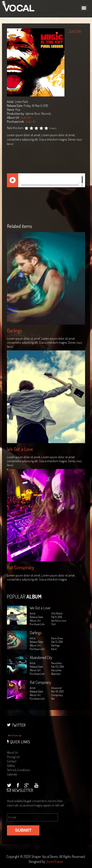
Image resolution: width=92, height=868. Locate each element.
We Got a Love (20, 449)
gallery (11, 766)
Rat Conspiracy (21, 567)
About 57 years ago (15, 735)
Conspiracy (57, 695)
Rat (53, 699)
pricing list (13, 757)
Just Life (26, 118)
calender (12, 774)
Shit (53, 624)
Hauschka (56, 670)
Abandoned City (41, 657)
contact (12, 761)
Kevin (54, 649)
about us (12, 752)
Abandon (56, 674)
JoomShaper (55, 861)
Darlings (14, 330)
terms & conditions (19, 770)
